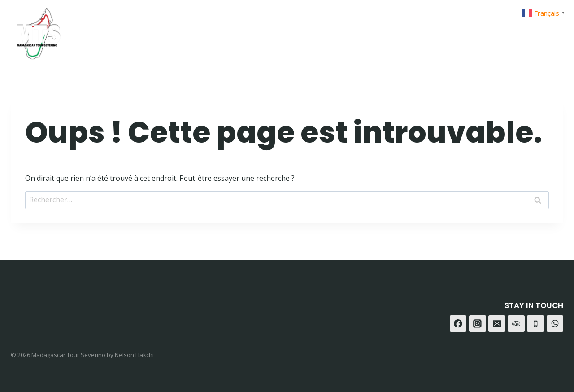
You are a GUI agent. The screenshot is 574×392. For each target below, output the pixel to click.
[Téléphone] (535, 324)
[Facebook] (486, 30)
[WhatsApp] (531, 30)
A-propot (391, 30)
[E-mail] (497, 324)
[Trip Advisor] (553, 30)
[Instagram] (509, 30)
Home (302, 30)
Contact (441, 30)
